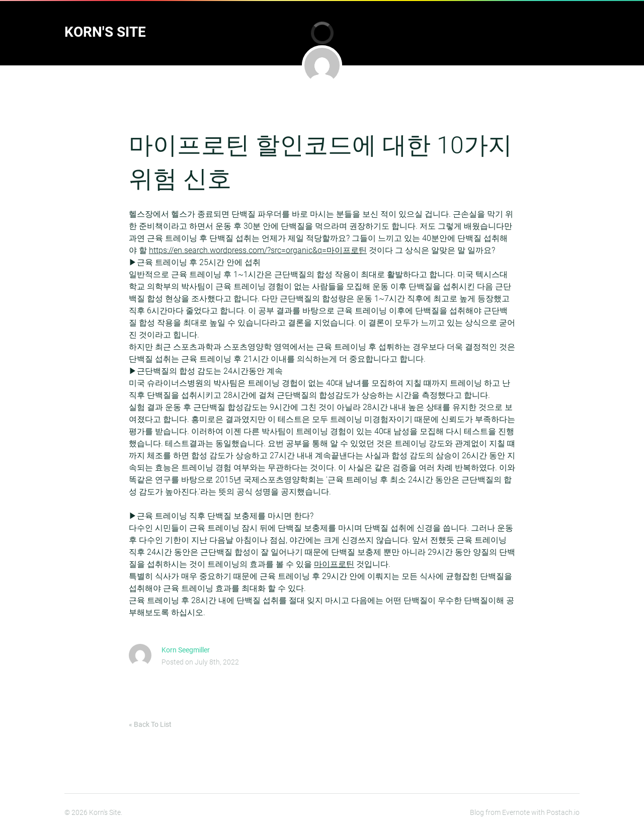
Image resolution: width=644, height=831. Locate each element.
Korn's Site (105, 32)
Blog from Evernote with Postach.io (525, 812)
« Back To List (150, 724)
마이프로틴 (334, 564)
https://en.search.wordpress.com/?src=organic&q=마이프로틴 (258, 250)
